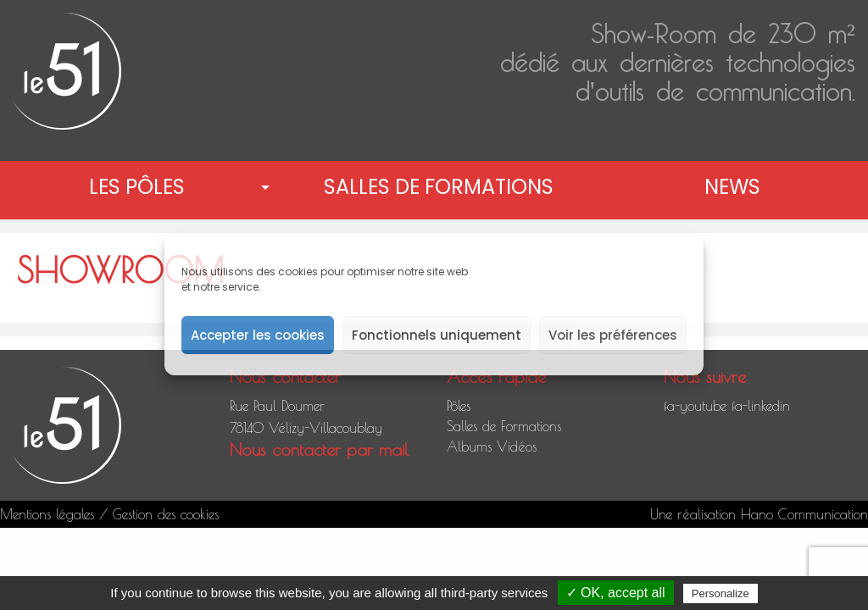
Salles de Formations (439, 187)
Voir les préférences (613, 335)
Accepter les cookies (258, 335)
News (732, 187)
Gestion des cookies (166, 514)
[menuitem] (140, 187)
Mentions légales (47, 514)
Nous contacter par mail (319, 449)
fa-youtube (695, 406)
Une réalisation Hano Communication (759, 514)
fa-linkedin (761, 406)
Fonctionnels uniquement (437, 335)
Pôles (459, 406)
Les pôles (137, 187)
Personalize (721, 593)
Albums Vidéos (492, 446)
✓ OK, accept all (616, 593)
